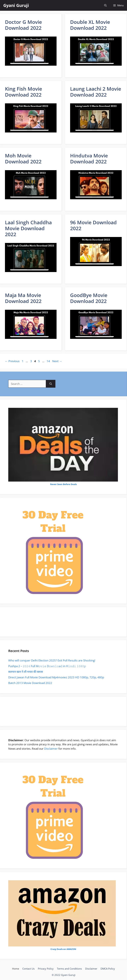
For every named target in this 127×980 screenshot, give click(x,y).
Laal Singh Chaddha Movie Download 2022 (28, 228)
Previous (12, 361)
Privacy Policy (46, 969)
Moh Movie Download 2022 (23, 159)
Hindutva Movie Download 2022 (89, 159)
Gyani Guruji (16, 5)
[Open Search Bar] (105, 5)
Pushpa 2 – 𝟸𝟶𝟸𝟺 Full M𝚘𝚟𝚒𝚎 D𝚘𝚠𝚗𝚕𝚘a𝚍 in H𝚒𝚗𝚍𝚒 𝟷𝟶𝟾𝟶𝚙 (47, 666)
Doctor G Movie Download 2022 (23, 25)
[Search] (51, 384)
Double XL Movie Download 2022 (90, 25)
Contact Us (28, 969)
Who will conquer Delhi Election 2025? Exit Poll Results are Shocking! (52, 660)
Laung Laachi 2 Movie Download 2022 (96, 92)
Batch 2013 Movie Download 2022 (30, 683)
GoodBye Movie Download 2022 (89, 298)
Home (16, 969)
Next (57, 361)
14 (49, 361)
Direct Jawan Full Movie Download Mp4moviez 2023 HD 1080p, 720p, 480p (56, 677)
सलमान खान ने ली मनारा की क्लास (26, 672)
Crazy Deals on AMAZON (63, 949)
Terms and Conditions (69, 969)
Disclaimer (51, 749)
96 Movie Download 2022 (93, 225)
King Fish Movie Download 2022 (23, 92)
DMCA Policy (108, 969)
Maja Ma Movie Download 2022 (23, 298)
